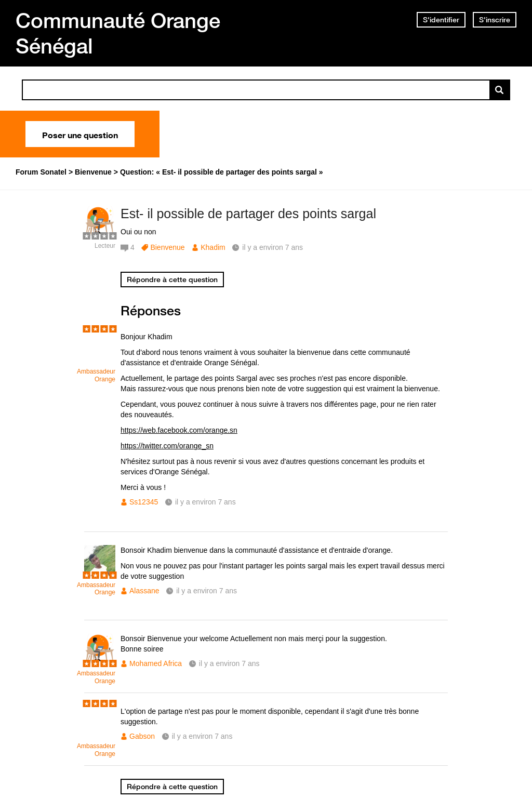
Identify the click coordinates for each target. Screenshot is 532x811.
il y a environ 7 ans (205, 502)
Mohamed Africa (156, 663)
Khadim (213, 247)
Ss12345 (144, 502)
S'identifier (441, 20)
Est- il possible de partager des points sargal (248, 214)
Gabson (142, 736)
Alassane (144, 591)
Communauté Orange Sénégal (118, 33)
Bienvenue (167, 247)
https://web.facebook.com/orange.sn (179, 430)
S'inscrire (495, 20)
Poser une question (80, 134)
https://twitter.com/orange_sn (167, 446)
